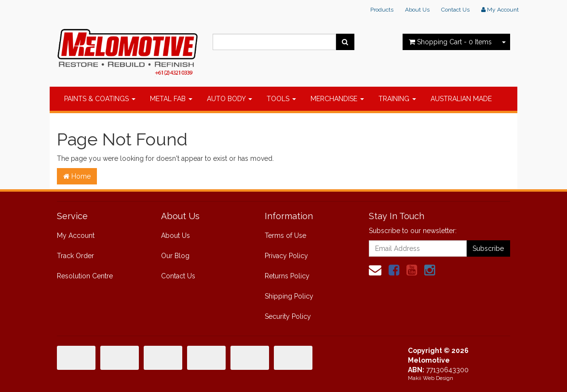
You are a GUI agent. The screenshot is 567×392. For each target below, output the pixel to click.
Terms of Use (285, 235)
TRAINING (397, 99)
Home (77, 176)
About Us (417, 10)
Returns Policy (287, 276)
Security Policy (288, 316)
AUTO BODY (229, 99)
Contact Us (455, 10)
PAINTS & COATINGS (100, 99)
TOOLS (281, 99)
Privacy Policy (286, 256)
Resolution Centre (85, 276)
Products (382, 10)
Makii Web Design (431, 378)
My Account (76, 235)
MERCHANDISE (337, 99)
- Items (450, 42)
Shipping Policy (289, 296)
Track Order (75, 256)
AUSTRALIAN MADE (461, 99)
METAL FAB (171, 99)
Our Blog (175, 256)
